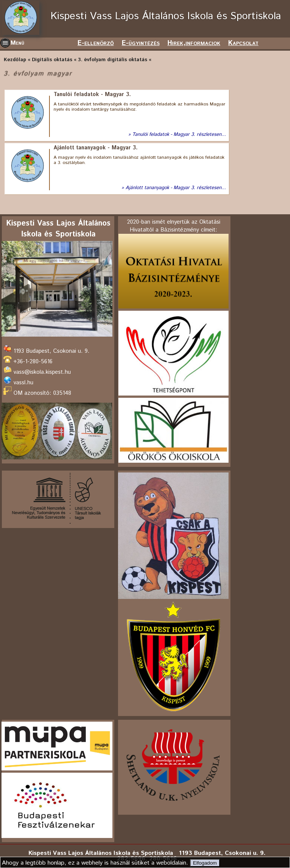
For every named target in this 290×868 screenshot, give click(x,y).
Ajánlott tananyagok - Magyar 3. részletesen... (176, 188)
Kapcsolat (243, 43)
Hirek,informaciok (194, 43)
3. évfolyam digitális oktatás (113, 60)
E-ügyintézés (141, 43)
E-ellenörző (96, 43)
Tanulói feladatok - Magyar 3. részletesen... (179, 135)
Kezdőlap (15, 60)
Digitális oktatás (52, 60)
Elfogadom (205, 863)
